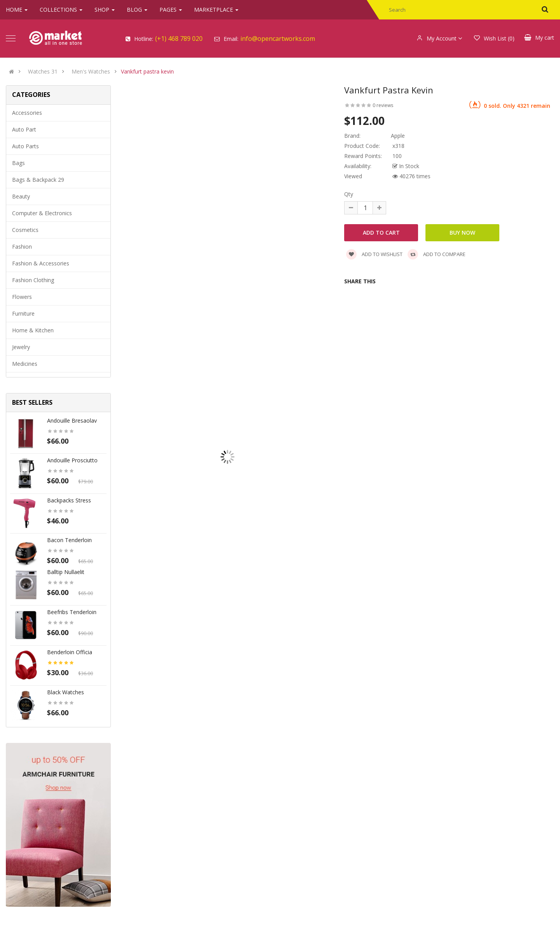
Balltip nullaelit (66, 572)
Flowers (22, 297)
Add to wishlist (374, 254)
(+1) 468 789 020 (179, 39)
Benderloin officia (70, 652)
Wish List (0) (494, 38)
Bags (18, 163)
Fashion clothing (33, 280)
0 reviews (383, 105)
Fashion (22, 247)
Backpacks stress (69, 500)
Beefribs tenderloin (72, 612)
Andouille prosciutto (72, 460)
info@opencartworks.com (278, 39)
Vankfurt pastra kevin (147, 72)
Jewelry (21, 347)
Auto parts (25, 146)
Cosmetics (25, 230)
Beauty (21, 196)
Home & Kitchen (33, 330)
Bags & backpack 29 (38, 180)
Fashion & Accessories (41, 263)
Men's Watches (91, 72)
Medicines (25, 364)
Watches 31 (43, 72)
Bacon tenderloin (69, 540)
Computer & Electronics (42, 213)
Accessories (27, 113)
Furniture (23, 313)
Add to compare (437, 254)
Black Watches (66, 692)
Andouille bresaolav (72, 420)
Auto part (24, 129)
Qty (349, 194)
